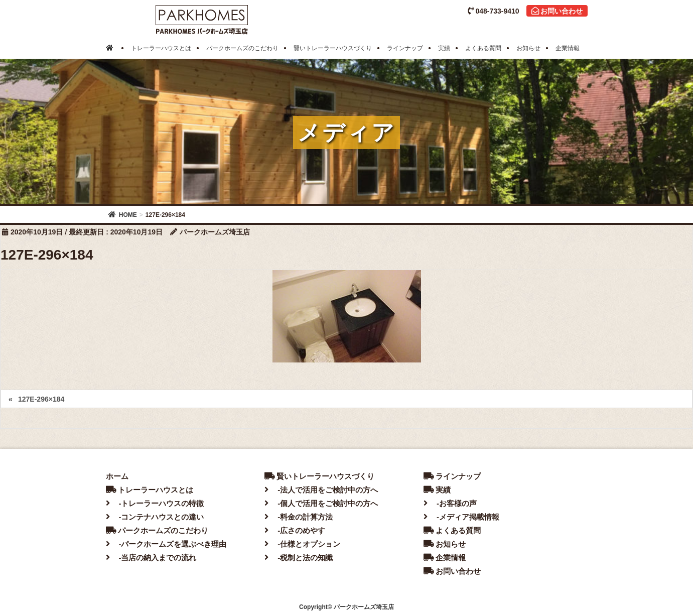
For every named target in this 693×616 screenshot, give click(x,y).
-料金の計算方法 (299, 517)
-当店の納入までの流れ (151, 558)
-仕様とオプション (302, 544)
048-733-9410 (493, 11)
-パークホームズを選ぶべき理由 (166, 544)
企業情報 (445, 558)
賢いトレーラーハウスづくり (319, 476)
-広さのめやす (295, 530)
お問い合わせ (557, 11)
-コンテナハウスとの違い (155, 517)
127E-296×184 (41, 399)
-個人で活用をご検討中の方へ (321, 503)
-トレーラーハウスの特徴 (155, 503)
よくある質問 (452, 530)
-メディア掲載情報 (461, 517)
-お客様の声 (450, 503)
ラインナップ (452, 476)
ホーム (117, 476)
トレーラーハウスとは (150, 490)
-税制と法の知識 (299, 558)
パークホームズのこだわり (157, 530)
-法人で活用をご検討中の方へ (321, 490)
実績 (437, 490)
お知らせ (445, 544)
